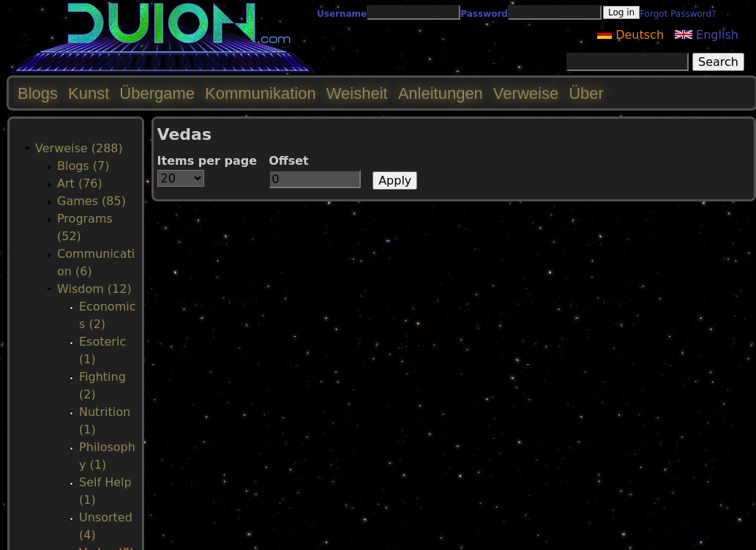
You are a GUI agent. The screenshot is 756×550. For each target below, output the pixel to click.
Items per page (207, 161)
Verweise (526, 93)
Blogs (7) (83, 166)
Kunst (89, 93)
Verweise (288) (79, 148)
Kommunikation (261, 93)
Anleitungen (441, 93)
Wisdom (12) (94, 289)
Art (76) (80, 183)
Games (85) (91, 201)
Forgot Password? (678, 14)
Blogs (38, 93)
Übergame (157, 93)
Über (586, 93)
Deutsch (630, 35)
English (707, 35)
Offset (289, 161)
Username (342, 14)
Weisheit (357, 93)
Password (484, 14)
